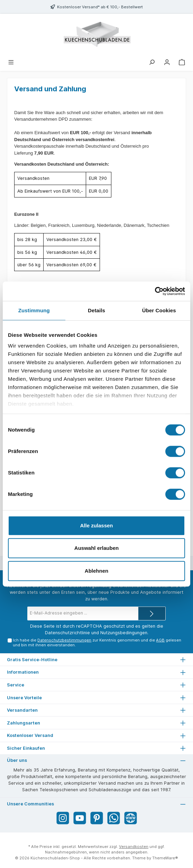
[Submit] (152, 613)
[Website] (131, 818)
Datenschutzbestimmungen (64, 640)
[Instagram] (63, 818)
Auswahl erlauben (96, 548)
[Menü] (11, 62)
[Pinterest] (97, 818)
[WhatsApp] (114, 818)
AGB (160, 640)
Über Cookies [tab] (159, 310)
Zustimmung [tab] (34, 310)
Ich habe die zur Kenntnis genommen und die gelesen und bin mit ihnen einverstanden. (97, 642)
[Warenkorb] (182, 62)
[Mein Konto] (167, 62)
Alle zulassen (96, 525)
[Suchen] (152, 62)
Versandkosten (134, 847)
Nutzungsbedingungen (124, 633)
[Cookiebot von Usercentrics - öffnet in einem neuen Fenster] (155, 291)
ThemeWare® (165, 858)
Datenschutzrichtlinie (67, 633)
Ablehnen (96, 571)
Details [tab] (96, 310)
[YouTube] (80, 818)
